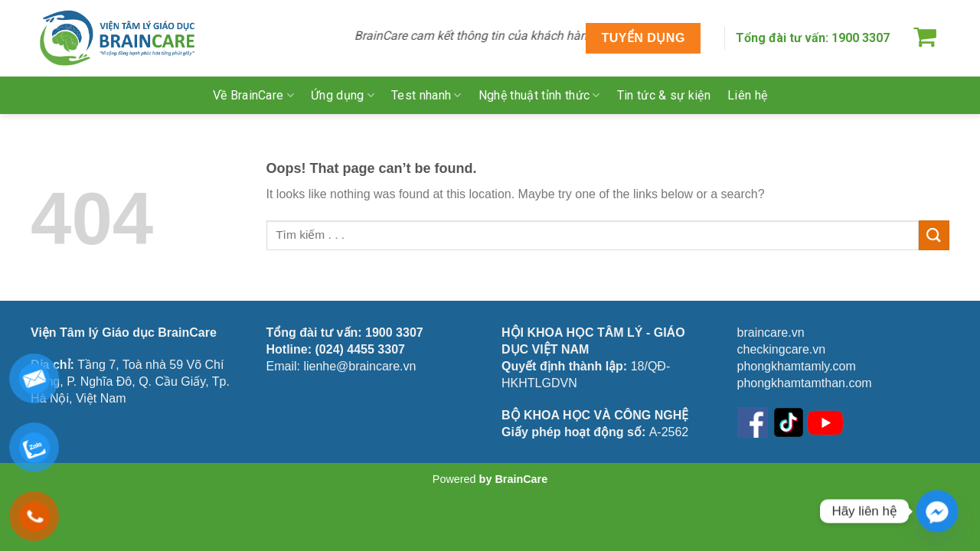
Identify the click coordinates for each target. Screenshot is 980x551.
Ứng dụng (343, 95)
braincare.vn (771, 333)
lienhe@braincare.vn (359, 366)
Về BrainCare (253, 95)
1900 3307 (861, 38)
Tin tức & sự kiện (664, 95)
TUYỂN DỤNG (643, 38)
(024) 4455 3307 (360, 349)
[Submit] (934, 235)
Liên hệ (747, 95)
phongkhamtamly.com (797, 366)
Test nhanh (426, 95)
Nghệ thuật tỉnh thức (539, 95)
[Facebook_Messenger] (937, 511)
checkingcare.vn (782, 349)
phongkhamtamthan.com (805, 383)
